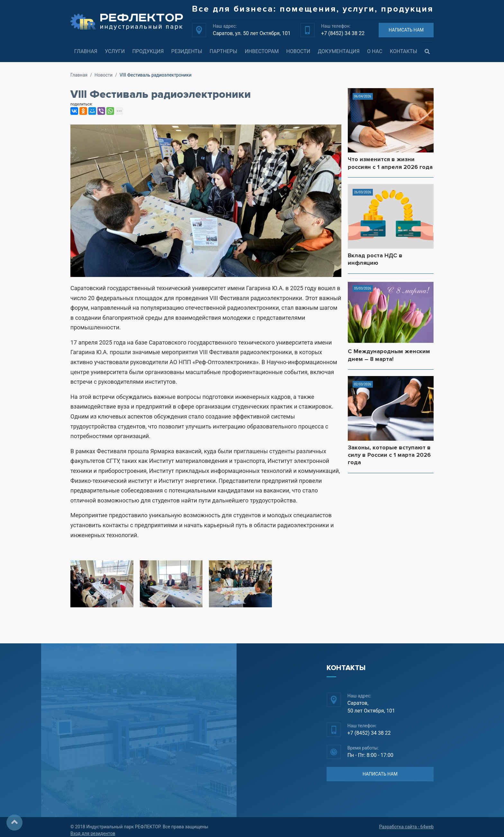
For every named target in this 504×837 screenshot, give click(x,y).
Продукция (148, 51)
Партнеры (223, 51)
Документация (339, 51)
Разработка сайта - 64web (406, 827)
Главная (86, 51)
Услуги (115, 51)
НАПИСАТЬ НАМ (406, 30)
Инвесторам (262, 51)
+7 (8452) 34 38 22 (343, 33)
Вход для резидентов (93, 833)
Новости (298, 51)
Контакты (404, 51)
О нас (375, 51)
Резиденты (187, 51)
